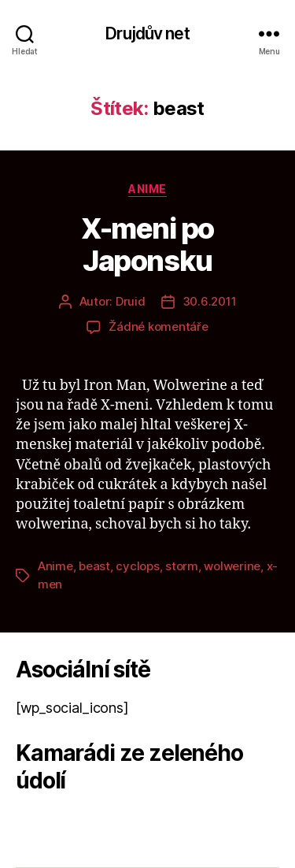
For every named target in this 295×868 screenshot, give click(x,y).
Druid (131, 301)
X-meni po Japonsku (147, 245)
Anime (147, 189)
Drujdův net (147, 33)
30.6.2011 (210, 301)
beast (94, 566)
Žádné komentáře (158, 326)
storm (182, 566)
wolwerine (232, 566)
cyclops (137, 566)
